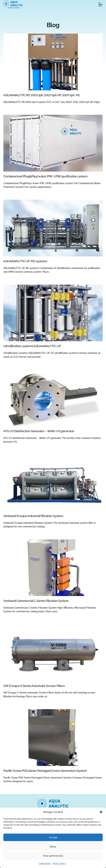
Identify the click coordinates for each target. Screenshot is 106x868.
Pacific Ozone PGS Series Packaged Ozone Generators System (45, 771)
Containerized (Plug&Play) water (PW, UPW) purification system (45, 176)
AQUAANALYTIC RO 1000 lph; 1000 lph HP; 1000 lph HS (41, 95)
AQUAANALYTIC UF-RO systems (25, 261)
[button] (101, 812)
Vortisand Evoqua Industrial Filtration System (33, 516)
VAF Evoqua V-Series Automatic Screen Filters (34, 686)
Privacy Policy (59, 863)
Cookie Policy (45, 863)
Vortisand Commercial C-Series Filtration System (36, 601)
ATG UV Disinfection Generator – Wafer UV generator (39, 431)
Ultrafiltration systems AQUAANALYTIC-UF (32, 346)
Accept (53, 837)
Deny (53, 847)
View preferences (53, 856)
